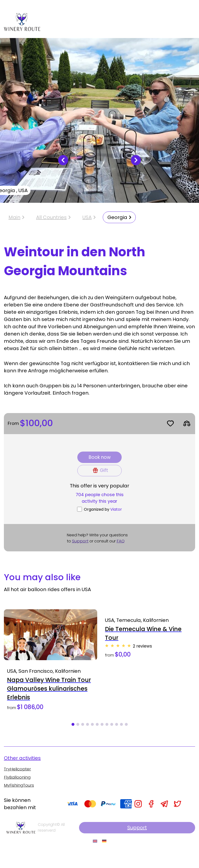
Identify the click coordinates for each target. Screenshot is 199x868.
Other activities (22, 771)
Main (16, 221)
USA (87, 221)
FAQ (122, 551)
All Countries (51, 221)
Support (81, 551)
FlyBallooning (18, 791)
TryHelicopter (18, 782)
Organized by (103, 519)
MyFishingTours (20, 799)
